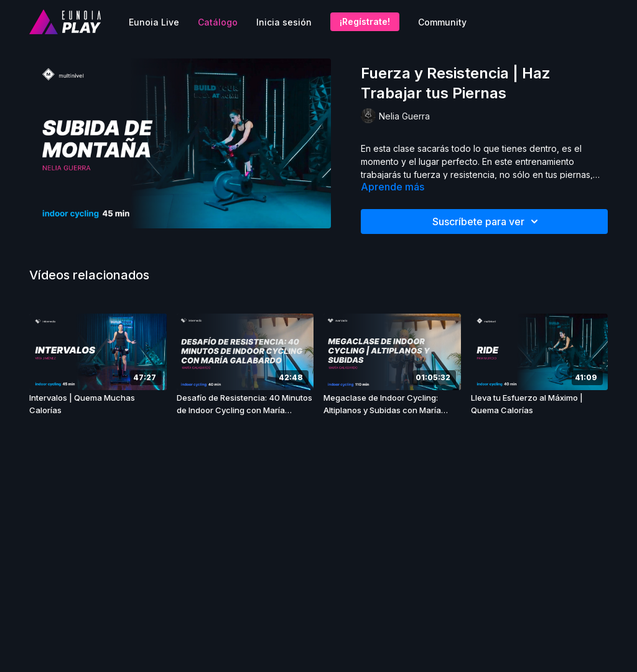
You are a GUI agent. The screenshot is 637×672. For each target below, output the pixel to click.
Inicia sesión (284, 22)
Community (442, 22)
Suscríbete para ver (487, 222)
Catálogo (218, 22)
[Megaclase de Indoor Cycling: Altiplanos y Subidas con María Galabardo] (392, 404)
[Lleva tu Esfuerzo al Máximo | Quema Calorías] (540, 404)
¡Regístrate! (365, 21)
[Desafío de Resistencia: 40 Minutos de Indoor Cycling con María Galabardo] (245, 404)
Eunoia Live (154, 22)
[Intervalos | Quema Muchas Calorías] (98, 404)
